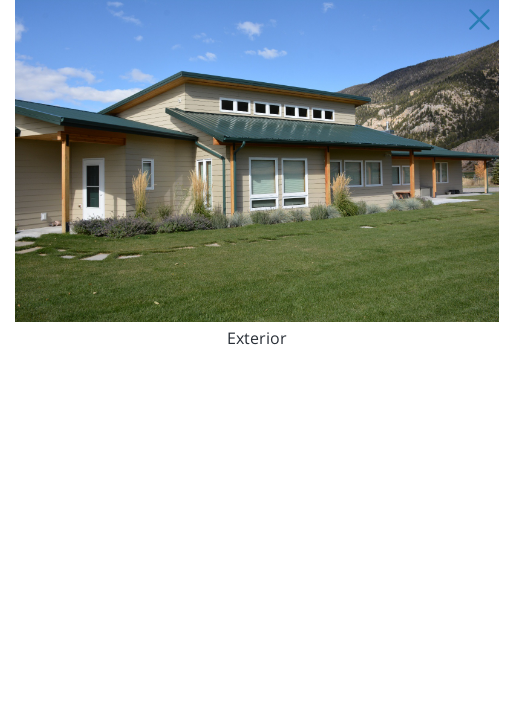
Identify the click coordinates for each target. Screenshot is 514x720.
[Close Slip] (479, 20)
